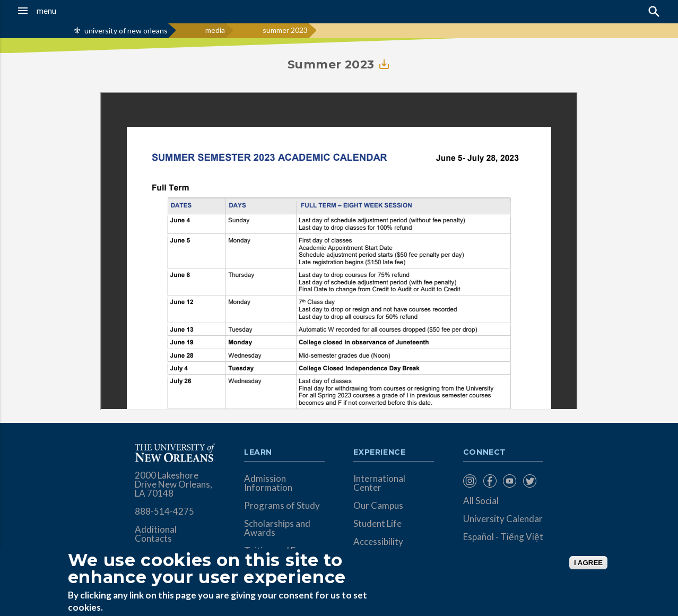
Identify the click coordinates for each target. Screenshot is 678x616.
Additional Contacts (156, 534)
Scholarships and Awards (277, 528)
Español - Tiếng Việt (503, 537)
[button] (64, 11)
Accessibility (378, 541)
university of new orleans (126, 31)
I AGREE (588, 563)
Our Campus (378, 505)
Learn (258, 453)
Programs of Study (282, 505)
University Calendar (503, 519)
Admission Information (268, 483)
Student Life (377, 523)
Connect (485, 453)
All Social (481, 501)
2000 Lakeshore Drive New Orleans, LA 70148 (173, 484)
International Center (379, 483)
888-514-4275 (164, 511)
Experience (379, 453)
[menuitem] (471, 481)
